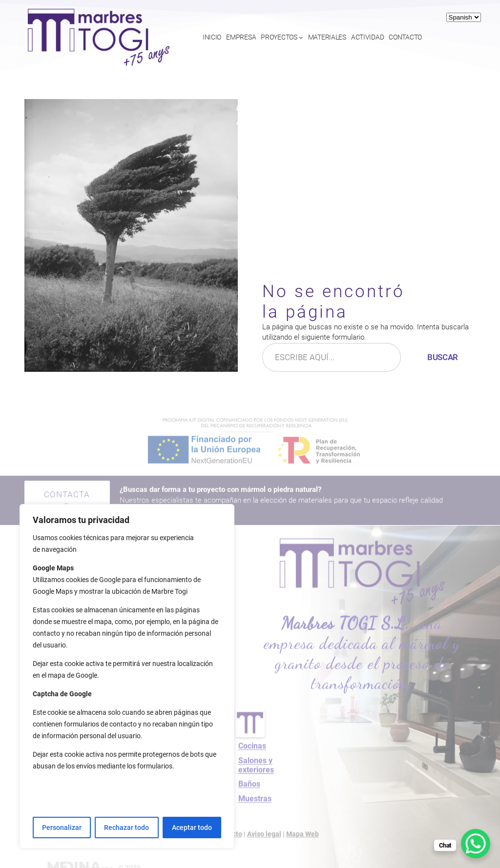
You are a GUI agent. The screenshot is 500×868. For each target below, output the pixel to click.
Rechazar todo (126, 828)
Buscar (443, 357)
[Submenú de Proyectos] (301, 37)
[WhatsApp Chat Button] (476, 844)
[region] (127, 676)
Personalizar (62, 828)
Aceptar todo (192, 828)
